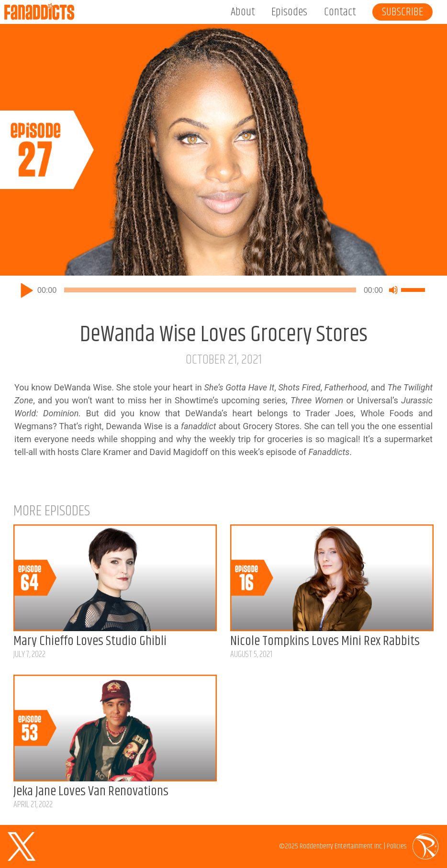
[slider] (210, 290)
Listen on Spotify (431, 260)
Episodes (289, 12)
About (243, 12)
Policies (397, 846)
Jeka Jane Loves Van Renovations (91, 791)
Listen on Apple (405, 260)
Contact (340, 12)
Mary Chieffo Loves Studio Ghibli (90, 641)
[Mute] (393, 290)
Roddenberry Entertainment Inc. (341, 846)
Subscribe (402, 12)
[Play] (27, 290)
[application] (223, 290)
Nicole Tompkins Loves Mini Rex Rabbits (325, 641)
